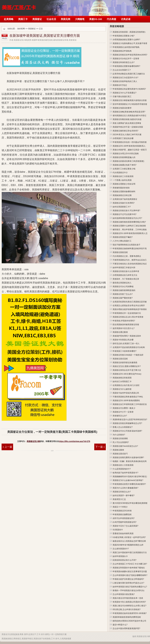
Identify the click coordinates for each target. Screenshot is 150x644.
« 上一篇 (7, 447)
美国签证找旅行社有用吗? (124, 203)
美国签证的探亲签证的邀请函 (125, 363)
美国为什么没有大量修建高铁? (125, 488)
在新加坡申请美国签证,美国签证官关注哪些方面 (45, 36)
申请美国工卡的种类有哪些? (124, 351)
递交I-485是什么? (120, 625)
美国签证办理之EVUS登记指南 (126, 154)
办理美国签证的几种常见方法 (125, 275)
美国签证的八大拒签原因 (123, 465)
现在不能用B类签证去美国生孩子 (126, 245)
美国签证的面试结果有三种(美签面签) (128, 161)
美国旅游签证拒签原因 (122, 378)
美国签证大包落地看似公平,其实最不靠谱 (130, 43)
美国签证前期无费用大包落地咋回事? (128, 458)
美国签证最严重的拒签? (123, 298)
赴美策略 (9, 19)
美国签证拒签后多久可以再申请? (126, 211)
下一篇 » (100, 447)
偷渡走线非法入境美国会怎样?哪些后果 (129, 541)
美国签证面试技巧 (120, 454)
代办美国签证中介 (120, 173)
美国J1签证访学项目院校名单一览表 (128, 598)
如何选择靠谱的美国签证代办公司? (127, 218)
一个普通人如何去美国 (122, 180)
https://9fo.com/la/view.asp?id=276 (74, 441)
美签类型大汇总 (119, 499)
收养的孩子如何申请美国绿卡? (125, 473)
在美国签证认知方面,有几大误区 (126, 385)
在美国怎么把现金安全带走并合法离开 (129, 306)
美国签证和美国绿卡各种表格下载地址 (129, 568)
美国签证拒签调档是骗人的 (124, 157)
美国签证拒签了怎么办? (123, 294)
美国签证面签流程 (120, 252)
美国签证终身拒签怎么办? (124, 62)
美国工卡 (23, 19)
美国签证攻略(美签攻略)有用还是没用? (129, 112)
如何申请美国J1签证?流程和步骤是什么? (130, 587)
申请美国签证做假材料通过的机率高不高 (130, 249)
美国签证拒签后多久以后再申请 (126, 271)
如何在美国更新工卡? (122, 207)
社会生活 (51, 19)
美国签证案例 (118, 450)
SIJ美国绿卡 (118, 530)
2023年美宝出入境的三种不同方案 (127, 135)
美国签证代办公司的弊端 (123, 287)
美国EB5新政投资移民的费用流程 (127, 617)
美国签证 (37, 19)
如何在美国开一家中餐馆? (124, 496)
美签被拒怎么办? (120, 416)
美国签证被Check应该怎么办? (125, 446)
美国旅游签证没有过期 (122, 195)
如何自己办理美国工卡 (122, 382)
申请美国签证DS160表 (122, 511)
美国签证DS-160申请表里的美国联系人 (129, 146)
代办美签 (111, 19)
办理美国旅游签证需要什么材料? (126, 40)
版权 (134, 636)
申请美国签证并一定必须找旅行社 (127, 313)
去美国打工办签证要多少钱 (124, 169)
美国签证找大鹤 (33, 441)
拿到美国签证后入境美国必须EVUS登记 (129, 116)
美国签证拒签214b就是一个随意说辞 (128, 355)
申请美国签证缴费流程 (122, 515)
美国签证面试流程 (120, 359)
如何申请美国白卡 (120, 556)
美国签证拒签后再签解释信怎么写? (127, 423)
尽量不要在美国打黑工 (122, 97)
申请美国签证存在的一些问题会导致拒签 (130, 142)
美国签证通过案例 (120, 332)
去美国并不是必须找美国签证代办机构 (129, 347)
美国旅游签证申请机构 (122, 51)
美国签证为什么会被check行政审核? (128, 480)
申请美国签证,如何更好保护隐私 (126, 47)
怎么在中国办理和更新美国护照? (126, 628)
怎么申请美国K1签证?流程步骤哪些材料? (130, 575)
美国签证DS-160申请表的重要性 (126, 401)
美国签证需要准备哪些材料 (124, 192)
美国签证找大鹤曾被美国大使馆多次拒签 (130, 100)
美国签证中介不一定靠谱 (123, 412)
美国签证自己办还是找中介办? (125, 78)
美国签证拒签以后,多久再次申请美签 (128, 317)
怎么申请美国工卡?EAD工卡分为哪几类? (130, 564)
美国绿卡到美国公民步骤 (123, 340)
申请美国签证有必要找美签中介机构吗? (129, 89)
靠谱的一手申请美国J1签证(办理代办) (128, 590)
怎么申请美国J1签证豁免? (124, 594)
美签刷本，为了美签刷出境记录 (126, 279)
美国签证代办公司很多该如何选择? (127, 431)
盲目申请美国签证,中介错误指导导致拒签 (130, 104)
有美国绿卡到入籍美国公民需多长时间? (129, 602)
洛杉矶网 (19, 6)
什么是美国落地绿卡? (122, 469)
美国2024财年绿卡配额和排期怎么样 (128, 545)
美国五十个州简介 (120, 507)
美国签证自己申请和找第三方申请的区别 (130, 404)
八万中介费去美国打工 (122, 241)
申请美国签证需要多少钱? (124, 36)
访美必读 (126, 19)
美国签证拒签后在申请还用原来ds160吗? (130, 55)
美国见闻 (66, 19)
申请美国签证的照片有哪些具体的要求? (129, 484)
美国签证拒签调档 (120, 439)
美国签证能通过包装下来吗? (124, 165)
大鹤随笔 (80, 19)
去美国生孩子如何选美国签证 (125, 199)
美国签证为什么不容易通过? (124, 93)
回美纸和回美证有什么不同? (124, 560)
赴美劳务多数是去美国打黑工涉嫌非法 (129, 74)
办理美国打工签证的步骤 (123, 138)
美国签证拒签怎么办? (122, 492)
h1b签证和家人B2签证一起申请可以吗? (129, 537)
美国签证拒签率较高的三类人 (125, 81)
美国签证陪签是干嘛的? (123, 237)
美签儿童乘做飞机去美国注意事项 (127, 123)
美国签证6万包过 (120, 85)
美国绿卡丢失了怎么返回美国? (125, 526)
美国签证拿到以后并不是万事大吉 (127, 370)
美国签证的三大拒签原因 (123, 176)
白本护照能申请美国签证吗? (124, 522)
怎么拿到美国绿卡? (121, 549)
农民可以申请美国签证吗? (124, 518)
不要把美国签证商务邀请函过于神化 (128, 397)
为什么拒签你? (119, 435)
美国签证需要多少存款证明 (124, 184)
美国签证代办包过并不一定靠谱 (126, 59)
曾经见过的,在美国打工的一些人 (126, 344)
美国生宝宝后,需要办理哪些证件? (127, 366)
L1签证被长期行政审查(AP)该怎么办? (128, 583)
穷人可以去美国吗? (121, 442)
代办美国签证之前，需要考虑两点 (127, 256)
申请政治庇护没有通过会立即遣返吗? (128, 579)
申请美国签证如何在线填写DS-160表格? (130, 613)
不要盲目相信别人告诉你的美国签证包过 (130, 264)
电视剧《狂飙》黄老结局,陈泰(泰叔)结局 (130, 461)
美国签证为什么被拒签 (122, 389)
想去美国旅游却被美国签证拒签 (126, 325)
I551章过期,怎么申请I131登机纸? (127, 609)
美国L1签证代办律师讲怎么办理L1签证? (129, 606)
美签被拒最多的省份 (121, 188)
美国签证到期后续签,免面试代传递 (127, 119)
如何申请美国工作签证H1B (124, 268)
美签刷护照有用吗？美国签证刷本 (127, 336)
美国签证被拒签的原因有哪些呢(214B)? (129, 222)
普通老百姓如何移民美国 (123, 534)
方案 (65, 634)
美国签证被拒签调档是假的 (124, 290)
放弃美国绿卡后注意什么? (124, 328)
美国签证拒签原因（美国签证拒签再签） (130, 32)
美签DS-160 (96, 19)
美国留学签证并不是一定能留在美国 (128, 127)
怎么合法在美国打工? (122, 70)
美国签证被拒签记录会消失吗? (125, 131)
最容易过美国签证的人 (122, 283)
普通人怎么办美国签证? (123, 427)
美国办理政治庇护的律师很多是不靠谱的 (130, 309)
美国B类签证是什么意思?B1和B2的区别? (130, 420)
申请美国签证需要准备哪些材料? (126, 66)
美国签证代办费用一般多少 (124, 408)
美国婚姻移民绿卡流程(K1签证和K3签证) (130, 477)
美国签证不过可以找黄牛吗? (124, 214)
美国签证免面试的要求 (122, 108)
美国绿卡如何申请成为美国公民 (126, 393)
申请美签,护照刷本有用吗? (124, 321)
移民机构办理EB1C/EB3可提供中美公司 (129, 621)
